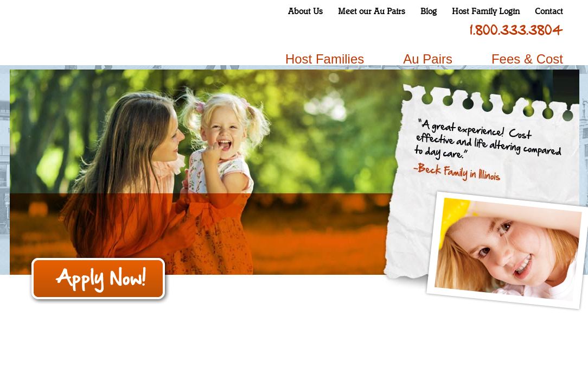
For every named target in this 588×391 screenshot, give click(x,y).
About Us (305, 11)
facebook (359, 30)
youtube (416, 30)
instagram (378, 30)
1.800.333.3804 (516, 30)
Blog (429, 11)
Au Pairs (428, 59)
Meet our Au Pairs (372, 11)
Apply (99, 280)
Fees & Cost (527, 59)
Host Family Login (486, 11)
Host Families (325, 59)
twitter (397, 30)
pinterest (453, 30)
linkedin (434, 30)
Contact (549, 11)
